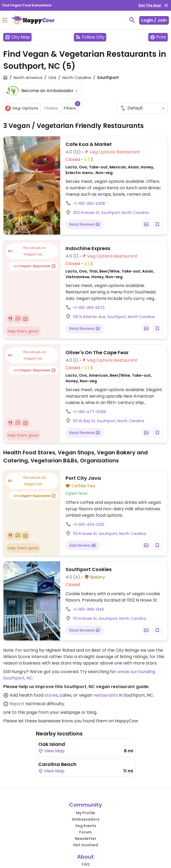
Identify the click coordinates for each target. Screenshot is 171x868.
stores (51, 695)
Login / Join (154, 20)
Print (158, 37)
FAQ (86, 864)
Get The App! (150, 5)
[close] (166, 5)
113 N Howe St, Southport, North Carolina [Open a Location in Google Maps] (110, 534)
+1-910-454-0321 (89, 524)
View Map (51, 751)
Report (17, 704)
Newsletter (85, 839)
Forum (85, 832)
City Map (17, 37)
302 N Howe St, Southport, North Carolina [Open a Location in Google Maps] (111, 213)
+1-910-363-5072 (89, 308)
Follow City (90, 37)
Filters (71, 107)
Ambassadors (86, 819)
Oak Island (52, 744)
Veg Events (86, 826)
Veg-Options (21, 108)
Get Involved (85, 845)
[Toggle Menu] (5, 21)
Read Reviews (85, 224)
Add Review (83, 545)
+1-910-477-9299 (89, 412)
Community (85, 805)
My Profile (86, 813)
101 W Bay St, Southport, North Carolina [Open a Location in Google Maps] (109, 421)
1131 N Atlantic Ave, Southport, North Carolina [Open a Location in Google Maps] (114, 317)
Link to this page (20, 712)
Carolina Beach (57, 764)
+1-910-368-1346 (89, 609)
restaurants (106, 695)
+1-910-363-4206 (89, 203)
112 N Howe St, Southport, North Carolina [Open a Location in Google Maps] (110, 618)
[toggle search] (132, 20)
